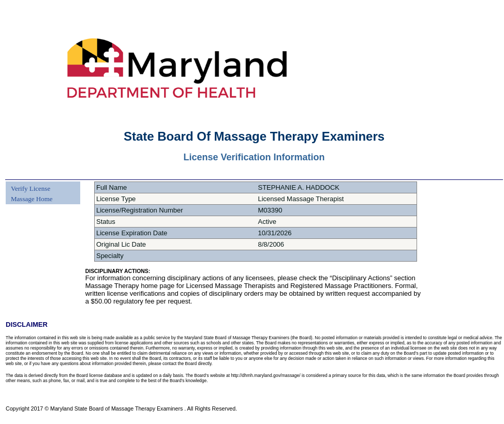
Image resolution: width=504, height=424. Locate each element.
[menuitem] (31, 183)
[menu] (31, 193)
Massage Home (32, 199)
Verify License (31, 188)
